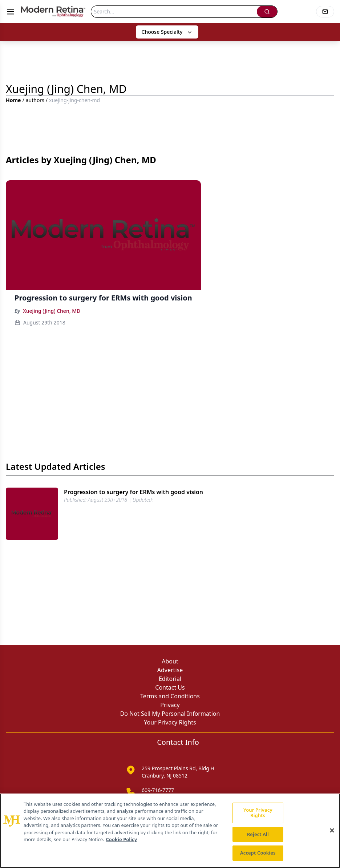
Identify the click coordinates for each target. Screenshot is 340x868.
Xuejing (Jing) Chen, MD (52, 311)
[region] (170, 831)
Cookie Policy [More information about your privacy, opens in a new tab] (121, 839)
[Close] (332, 831)
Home (13, 100)
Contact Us (170, 687)
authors (35, 100)
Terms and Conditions (170, 696)
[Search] (174, 12)
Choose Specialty (167, 32)
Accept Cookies (258, 853)
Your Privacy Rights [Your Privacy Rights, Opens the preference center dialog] (258, 813)
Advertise (170, 670)
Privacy (170, 705)
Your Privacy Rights (170, 722)
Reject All (258, 834)
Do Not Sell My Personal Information (170, 714)
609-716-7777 (158, 790)
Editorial (170, 679)
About (170, 661)
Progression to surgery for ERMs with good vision (133, 492)
